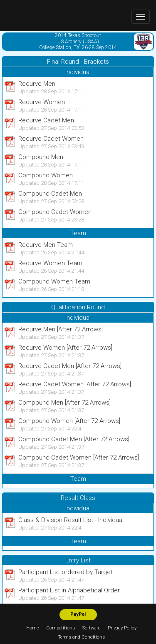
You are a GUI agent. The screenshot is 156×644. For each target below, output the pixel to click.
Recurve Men (37, 84)
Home (32, 628)
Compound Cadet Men (50, 194)
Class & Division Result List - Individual (71, 520)
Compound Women (46, 175)
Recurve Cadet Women (51, 139)
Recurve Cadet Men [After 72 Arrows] (70, 366)
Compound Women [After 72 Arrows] (69, 421)
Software (91, 628)
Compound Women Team (54, 281)
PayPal (78, 614)
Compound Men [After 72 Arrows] (64, 403)
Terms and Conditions (81, 637)
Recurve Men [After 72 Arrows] (61, 329)
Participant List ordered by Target (66, 572)
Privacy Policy (122, 628)
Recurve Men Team (46, 245)
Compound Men (41, 157)
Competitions (61, 628)
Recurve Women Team (50, 263)
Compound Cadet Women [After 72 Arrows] (79, 458)
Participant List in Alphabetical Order (69, 590)
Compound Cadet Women (55, 212)
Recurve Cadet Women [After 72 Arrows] (75, 384)
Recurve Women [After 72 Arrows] (65, 348)
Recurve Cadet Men (46, 120)
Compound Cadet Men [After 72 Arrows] (74, 439)
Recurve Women (42, 102)
